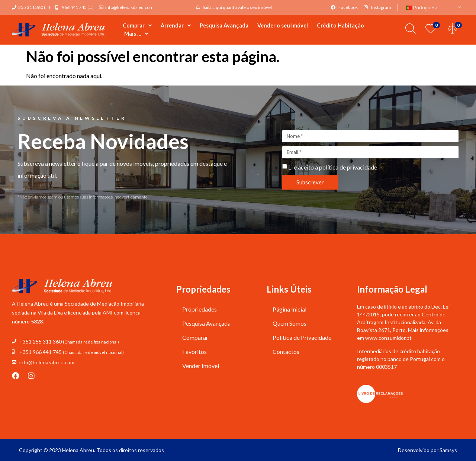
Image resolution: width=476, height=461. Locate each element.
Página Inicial (290, 309)
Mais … (136, 34)
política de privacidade (348, 167)
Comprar (137, 26)
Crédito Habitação (340, 25)
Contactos (286, 352)
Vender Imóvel (201, 366)
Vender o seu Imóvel (283, 25)
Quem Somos (290, 323)
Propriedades (200, 309)
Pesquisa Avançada (224, 25)
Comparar (195, 337)
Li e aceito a (333, 167)
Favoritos (194, 352)
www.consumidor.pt (388, 338)
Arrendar (176, 26)
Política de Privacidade (302, 337)
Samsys (448, 450)
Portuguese (422, 8)
